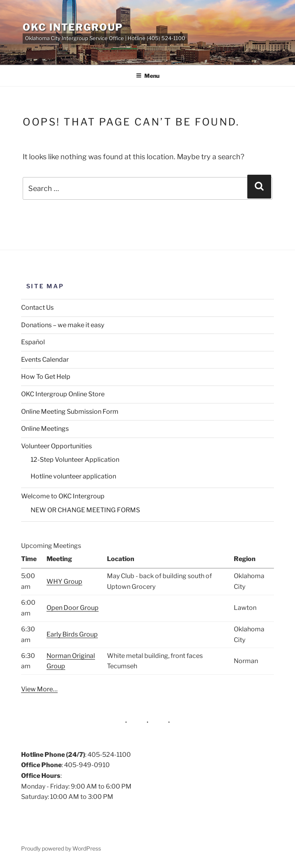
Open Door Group (73, 608)
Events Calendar (45, 360)
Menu (148, 76)
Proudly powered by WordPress (61, 848)
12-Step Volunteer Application (75, 460)
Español (33, 342)
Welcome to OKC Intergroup (63, 496)
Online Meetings (45, 429)
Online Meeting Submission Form (70, 412)
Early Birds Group (72, 634)
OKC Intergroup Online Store (63, 394)
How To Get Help (46, 377)
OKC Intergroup (73, 27)
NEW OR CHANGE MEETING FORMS (85, 510)
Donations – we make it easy (63, 325)
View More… (39, 689)
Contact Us (37, 308)
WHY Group (64, 582)
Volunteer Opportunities (56, 446)
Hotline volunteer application (73, 476)
